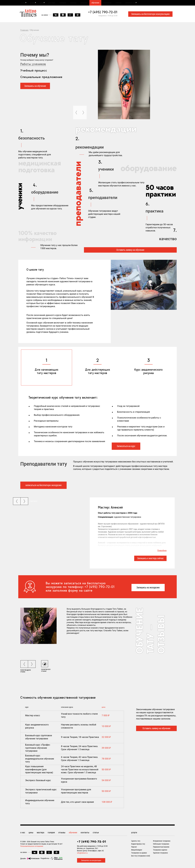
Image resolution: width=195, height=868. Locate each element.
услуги (34, 3)
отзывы (94, 3)
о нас (23, 3)
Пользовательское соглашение (32, 847)
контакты (121, 3)
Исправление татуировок (162, 842)
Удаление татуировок (160, 854)
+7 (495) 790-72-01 (103, 13)
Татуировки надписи (160, 851)
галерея (70, 3)
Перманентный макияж (161, 848)
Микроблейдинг (137, 851)
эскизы (82, 3)
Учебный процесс (34, 71)
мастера (57, 3)
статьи (134, 3)
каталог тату (148, 3)
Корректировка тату (138, 845)
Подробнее (162, 552)
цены (45, 3)
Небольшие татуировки (161, 845)
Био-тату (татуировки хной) (141, 857)
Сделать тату (136, 842)
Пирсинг (134, 848)
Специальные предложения (41, 78)
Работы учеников (33, 65)
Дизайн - (30, 859)
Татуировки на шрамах (139, 854)
